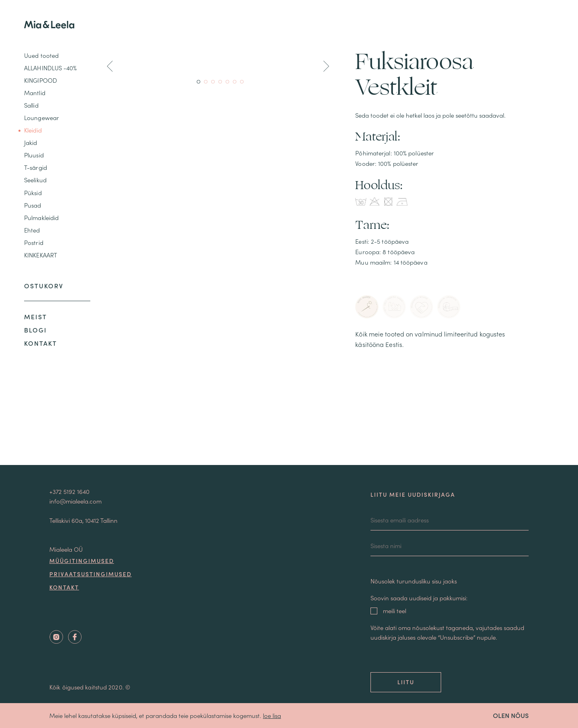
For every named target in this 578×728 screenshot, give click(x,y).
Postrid (34, 242)
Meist (36, 316)
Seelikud (35, 180)
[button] (110, 68)
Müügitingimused (82, 561)
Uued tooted (41, 55)
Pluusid (34, 155)
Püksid (33, 193)
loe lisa (272, 715)
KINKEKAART (41, 255)
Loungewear (42, 117)
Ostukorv (44, 285)
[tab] (367, 307)
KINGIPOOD (41, 80)
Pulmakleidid (41, 217)
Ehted (32, 230)
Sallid (31, 105)
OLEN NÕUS (511, 715)
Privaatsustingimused (91, 574)
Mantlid (35, 93)
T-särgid (36, 167)
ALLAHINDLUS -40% (51, 68)
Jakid (31, 142)
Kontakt (41, 343)
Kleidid (33, 130)
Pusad (33, 205)
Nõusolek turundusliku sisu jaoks (414, 581)
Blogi (36, 330)
